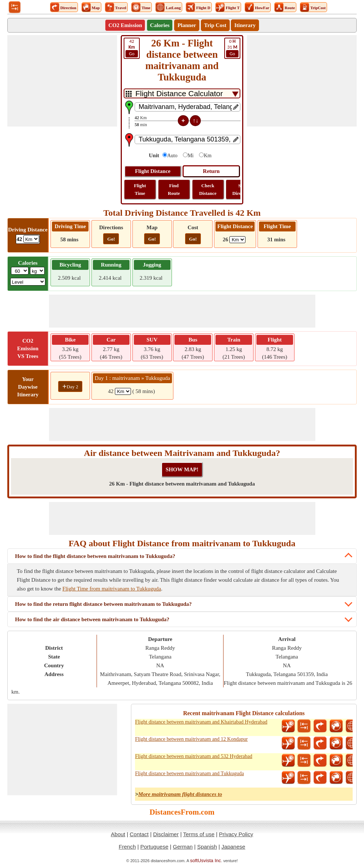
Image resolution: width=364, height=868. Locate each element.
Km (208, 156)
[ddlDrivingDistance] (31, 239)
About (118, 834)
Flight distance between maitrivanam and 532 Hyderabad (194, 756)
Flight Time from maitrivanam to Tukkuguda (112, 589)
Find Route (174, 189)
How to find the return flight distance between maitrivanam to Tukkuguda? (103, 604)
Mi (191, 156)
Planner (187, 25)
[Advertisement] (62, 81)
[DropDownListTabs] (182, 93)
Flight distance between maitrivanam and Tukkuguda (189, 773)
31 (232, 48)
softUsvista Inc (206, 861)
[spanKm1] (123, 391)
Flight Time (140, 189)
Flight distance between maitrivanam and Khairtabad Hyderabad (201, 722)
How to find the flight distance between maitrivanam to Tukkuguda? (95, 556)
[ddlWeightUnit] (37, 271)
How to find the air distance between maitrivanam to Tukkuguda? (92, 619)
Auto (172, 156)
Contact (139, 834)
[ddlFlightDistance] (237, 240)
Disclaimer (166, 834)
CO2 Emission (125, 25)
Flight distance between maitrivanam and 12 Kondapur (191, 739)
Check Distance (208, 189)
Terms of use (199, 834)
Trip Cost (215, 25)
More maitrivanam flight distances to (180, 794)
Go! (111, 239)
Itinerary (245, 25)
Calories (160, 25)
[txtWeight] (20, 271)
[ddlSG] (28, 282)
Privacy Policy (236, 834)
